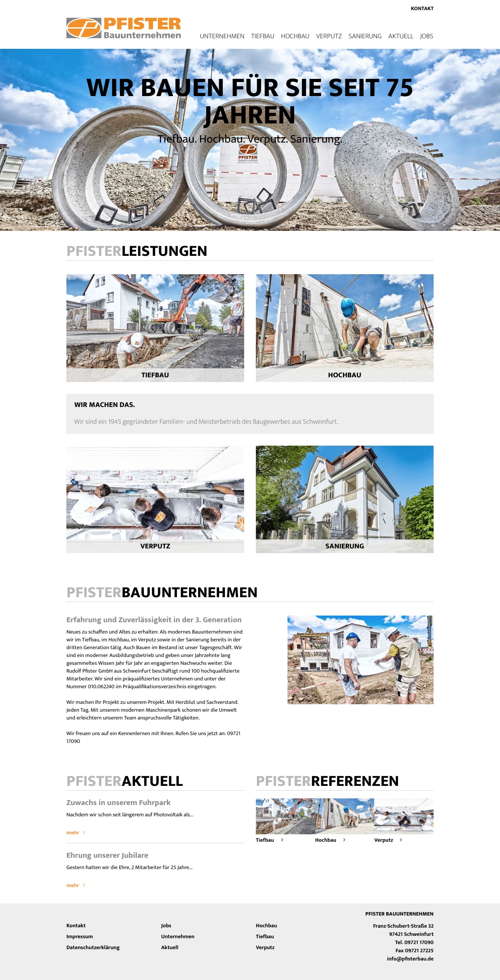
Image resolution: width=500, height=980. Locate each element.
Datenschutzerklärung (93, 948)
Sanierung (365, 36)
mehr (76, 833)
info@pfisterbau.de (410, 959)
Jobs (427, 36)
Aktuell (401, 36)
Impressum (80, 937)
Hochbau (296, 36)
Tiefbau (263, 36)
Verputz (329, 36)
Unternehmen (178, 937)
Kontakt (422, 9)
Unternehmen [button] (222, 36)
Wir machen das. (104, 405)
